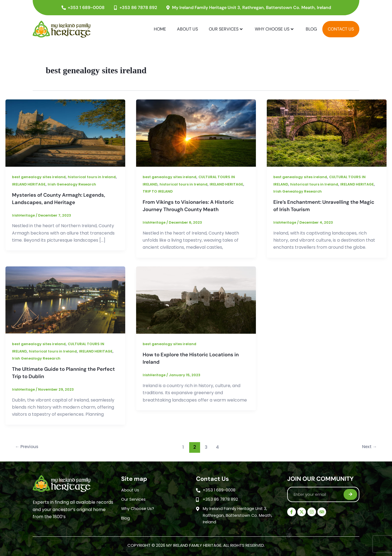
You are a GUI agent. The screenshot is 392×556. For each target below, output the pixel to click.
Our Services (226, 29)
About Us (187, 29)
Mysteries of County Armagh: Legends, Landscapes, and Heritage (62, 198)
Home (160, 29)
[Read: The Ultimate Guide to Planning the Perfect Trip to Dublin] (65, 299)
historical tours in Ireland (186, 184)
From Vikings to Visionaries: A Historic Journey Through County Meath (192, 205)
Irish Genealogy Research (91, 184)
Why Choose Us (274, 29)
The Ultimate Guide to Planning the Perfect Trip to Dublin (57, 372)
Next (368, 446)
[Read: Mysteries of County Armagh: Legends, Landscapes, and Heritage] (65, 133)
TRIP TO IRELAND (179, 191)
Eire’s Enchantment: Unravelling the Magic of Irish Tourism (320, 205)
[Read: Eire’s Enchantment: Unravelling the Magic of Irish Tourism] (327, 133)
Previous (29, 446)
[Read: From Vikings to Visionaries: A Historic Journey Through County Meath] (196, 133)
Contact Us (341, 29)
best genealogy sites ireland (41, 177)
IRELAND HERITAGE (46, 184)
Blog (311, 29)
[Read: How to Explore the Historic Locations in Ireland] (196, 299)
